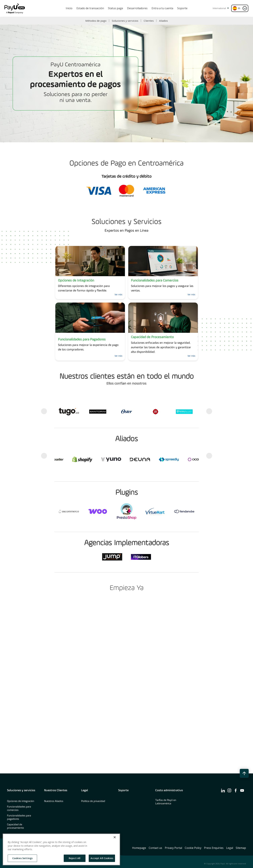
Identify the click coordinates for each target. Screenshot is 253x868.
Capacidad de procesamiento (16, 826)
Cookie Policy (193, 848)
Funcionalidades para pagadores (19, 817)
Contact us (155, 848)
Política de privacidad (93, 801)
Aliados (163, 21)
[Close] (115, 837)
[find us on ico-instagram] (229, 790)
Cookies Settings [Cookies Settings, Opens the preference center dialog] (22, 858)
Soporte (123, 790)
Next (209, 411)
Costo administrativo (169, 790)
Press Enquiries (214, 848)
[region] (61, 849)
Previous (44, 411)
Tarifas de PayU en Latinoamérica (166, 802)
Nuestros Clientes (56, 790)
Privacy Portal (173, 848)
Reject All (75, 858)
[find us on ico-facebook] (236, 790)
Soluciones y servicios (125, 21)
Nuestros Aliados (54, 801)
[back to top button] (244, 773)
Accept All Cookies (102, 858)
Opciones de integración (21, 801)
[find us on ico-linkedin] (223, 790)
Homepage (139, 848)
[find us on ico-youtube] (242, 790)
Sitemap (241, 848)
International (221, 8)
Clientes (149, 21)
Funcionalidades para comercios (19, 809)
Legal (85, 790)
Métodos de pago (96, 21)
